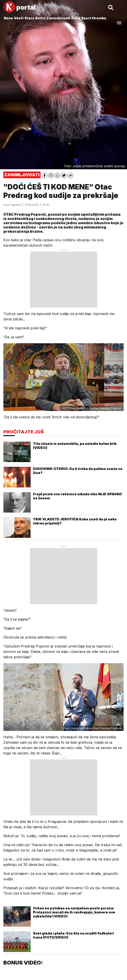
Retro (40, 18)
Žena (76, 18)
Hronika (99, 18)
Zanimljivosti (58, 18)
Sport (86, 18)
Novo (8, 18)
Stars (29, 18)
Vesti (19, 18)
